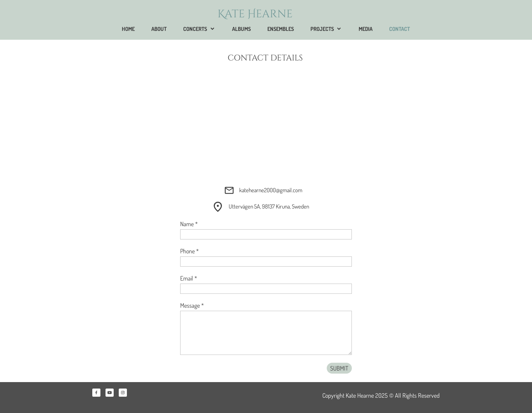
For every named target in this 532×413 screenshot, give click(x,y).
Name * (189, 224)
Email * (189, 278)
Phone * (189, 251)
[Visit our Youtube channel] (110, 393)
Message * (192, 305)
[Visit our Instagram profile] (123, 393)
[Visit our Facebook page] (96, 393)
